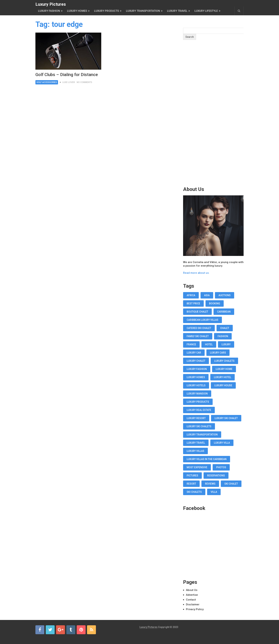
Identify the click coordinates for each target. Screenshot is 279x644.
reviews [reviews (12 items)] (210, 484)
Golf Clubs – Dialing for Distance (67, 75)
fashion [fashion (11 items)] (223, 336)
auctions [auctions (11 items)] (225, 295)
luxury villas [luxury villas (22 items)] (195, 451)
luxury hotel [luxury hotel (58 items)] (223, 377)
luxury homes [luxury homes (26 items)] (196, 377)
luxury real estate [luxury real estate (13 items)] (199, 410)
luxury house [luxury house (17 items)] (223, 385)
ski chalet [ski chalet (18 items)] (231, 484)
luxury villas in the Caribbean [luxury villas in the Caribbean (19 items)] (207, 459)
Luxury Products (106, 11)
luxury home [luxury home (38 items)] (224, 369)
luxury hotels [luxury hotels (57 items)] (196, 385)
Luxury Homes (77, 11)
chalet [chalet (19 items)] (225, 328)
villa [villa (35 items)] (214, 492)
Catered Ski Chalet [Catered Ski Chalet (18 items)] (199, 328)
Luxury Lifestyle (206, 11)
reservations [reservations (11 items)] (216, 476)
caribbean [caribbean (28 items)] (224, 312)
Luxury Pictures (51, 4)
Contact (191, 600)
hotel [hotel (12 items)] (209, 344)
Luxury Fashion (49, 11)
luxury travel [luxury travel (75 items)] (196, 443)
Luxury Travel (177, 11)
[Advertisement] (213, 120)
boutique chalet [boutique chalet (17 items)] (197, 312)
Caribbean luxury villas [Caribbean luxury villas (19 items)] (202, 320)
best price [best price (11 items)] (193, 303)
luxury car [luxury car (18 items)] (194, 353)
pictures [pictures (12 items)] (192, 476)
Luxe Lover (69, 82)
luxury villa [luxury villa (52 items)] (222, 443)
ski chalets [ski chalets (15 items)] (194, 492)
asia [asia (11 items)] (207, 295)
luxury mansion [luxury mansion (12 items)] (197, 394)
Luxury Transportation (143, 11)
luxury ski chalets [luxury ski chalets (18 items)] (199, 426)
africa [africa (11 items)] (191, 295)
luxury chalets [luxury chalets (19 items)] (224, 361)
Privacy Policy (195, 609)
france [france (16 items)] (191, 344)
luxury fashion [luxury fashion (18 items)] (197, 369)
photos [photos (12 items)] (221, 467)
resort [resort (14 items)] (191, 484)
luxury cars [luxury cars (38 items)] (218, 353)
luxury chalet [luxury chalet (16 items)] (196, 361)
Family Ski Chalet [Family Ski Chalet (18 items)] (198, 336)
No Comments (84, 82)
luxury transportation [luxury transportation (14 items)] (202, 435)
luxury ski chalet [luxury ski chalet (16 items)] (226, 418)
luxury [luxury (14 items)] (226, 344)
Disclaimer (193, 604)
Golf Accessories (47, 82)
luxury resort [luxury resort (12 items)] (196, 418)
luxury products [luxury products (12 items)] (198, 402)
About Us (192, 590)
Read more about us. (196, 273)
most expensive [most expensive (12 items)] (197, 467)
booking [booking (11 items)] (215, 303)
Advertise (192, 595)
